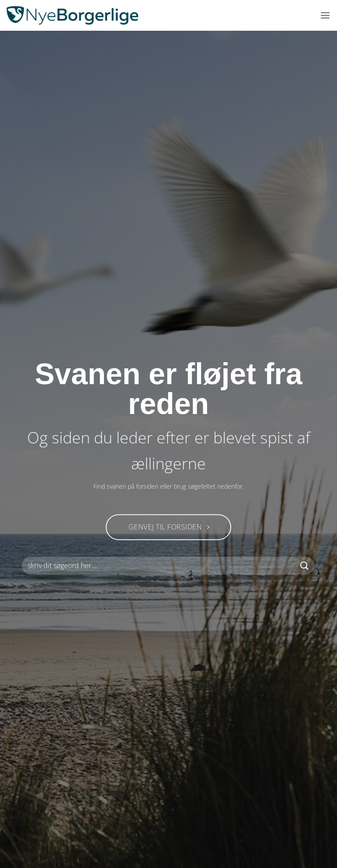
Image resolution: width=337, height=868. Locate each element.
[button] (325, 15)
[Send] (305, 566)
